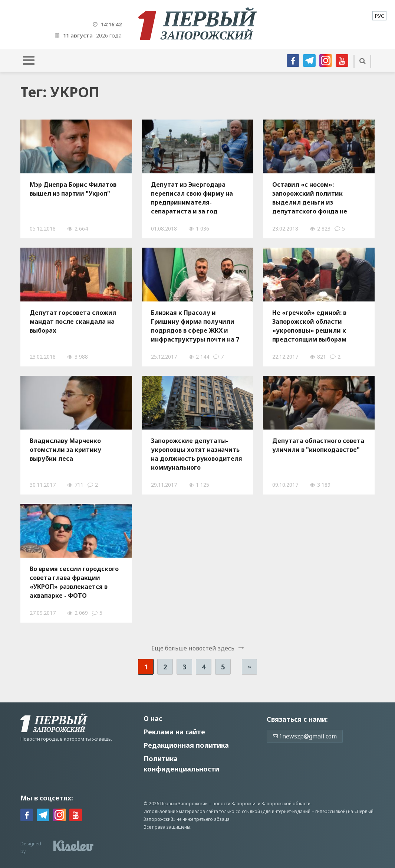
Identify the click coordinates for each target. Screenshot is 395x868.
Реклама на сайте (174, 732)
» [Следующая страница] (249, 667)
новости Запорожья (235, 804)
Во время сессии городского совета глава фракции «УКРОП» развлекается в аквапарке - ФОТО (74, 582)
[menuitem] (379, 16)
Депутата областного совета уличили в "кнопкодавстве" (318, 445)
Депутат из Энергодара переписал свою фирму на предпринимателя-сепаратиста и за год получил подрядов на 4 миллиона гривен (192, 198)
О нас (153, 718)
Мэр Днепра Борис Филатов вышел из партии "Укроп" (73, 189)
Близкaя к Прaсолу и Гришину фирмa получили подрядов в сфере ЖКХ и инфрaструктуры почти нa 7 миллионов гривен (195, 326)
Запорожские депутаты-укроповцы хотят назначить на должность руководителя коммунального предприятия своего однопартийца (197, 454)
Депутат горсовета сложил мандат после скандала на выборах (73, 322)
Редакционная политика (186, 745)
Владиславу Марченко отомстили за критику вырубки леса (65, 450)
